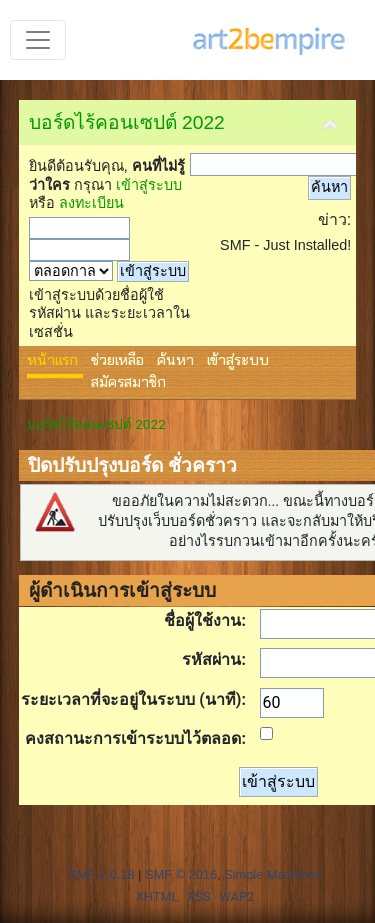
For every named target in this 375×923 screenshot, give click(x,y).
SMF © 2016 (181, 874)
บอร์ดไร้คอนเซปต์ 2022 (127, 122)
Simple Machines (272, 874)
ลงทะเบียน (91, 203)
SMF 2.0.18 (101, 874)
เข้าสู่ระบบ (149, 185)
